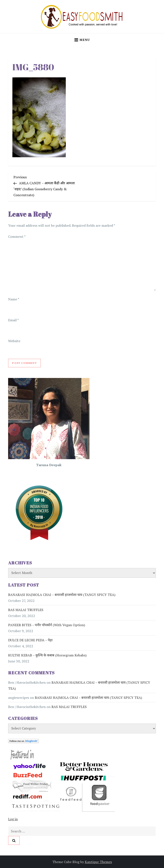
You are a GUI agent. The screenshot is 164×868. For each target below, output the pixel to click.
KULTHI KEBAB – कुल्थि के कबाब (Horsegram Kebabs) (47, 655)
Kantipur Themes (98, 862)
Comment (17, 236)
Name (14, 299)
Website (14, 341)
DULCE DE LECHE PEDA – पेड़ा (30, 640)
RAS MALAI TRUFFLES (26, 610)
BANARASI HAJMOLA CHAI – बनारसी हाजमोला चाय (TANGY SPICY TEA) (62, 595)
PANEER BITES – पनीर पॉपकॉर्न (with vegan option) (47, 625)
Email (13, 320)
